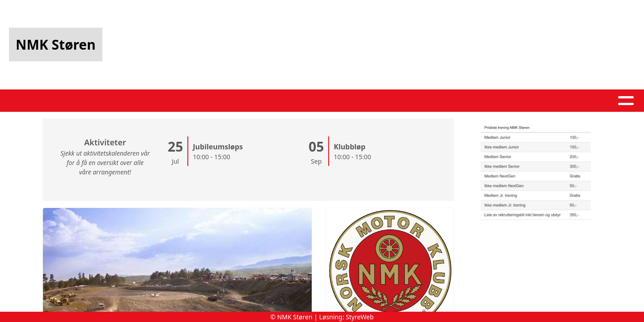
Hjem (179, 101)
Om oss (363, 101)
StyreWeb (360, 317)
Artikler (217, 101)
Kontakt (416, 101)
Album (259, 101)
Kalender (307, 101)
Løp (462, 101)
